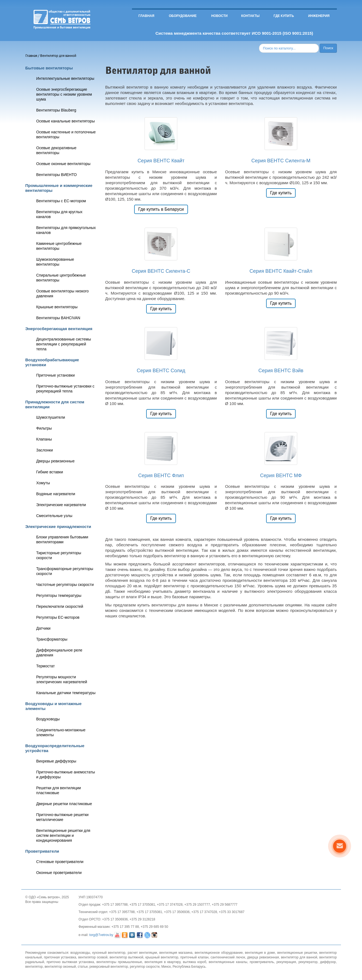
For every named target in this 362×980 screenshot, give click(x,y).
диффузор (328, 962)
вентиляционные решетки (297, 953)
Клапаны (44, 439)
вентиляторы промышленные (119, 962)
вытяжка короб (195, 962)
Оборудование (183, 16)
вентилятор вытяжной (126, 957)
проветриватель (262, 962)
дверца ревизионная (263, 957)
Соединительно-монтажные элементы (61, 732)
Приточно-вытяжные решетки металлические (63, 817)
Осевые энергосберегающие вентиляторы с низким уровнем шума (64, 94)
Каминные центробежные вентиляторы (59, 246)
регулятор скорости (145, 967)
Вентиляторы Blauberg (56, 110)
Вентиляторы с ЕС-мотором (61, 201)
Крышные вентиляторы (57, 307)
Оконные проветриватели (59, 873)
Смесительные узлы (54, 516)
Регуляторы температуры (59, 595)
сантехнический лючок (228, 957)
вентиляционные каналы (228, 962)
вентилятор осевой (93, 957)
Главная (146, 16)
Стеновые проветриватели (60, 862)
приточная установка (60, 957)
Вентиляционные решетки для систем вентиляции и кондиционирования (63, 835)
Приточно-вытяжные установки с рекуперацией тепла (65, 389)
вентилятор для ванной (299, 957)
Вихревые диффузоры (56, 761)
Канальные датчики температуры (66, 693)
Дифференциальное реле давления (59, 653)
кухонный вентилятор (109, 953)
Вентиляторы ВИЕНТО (57, 175)
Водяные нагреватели (56, 494)
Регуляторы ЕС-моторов (58, 617)
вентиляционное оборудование (219, 953)
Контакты (250, 16)
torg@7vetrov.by (101, 935)
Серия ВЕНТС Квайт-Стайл (281, 271)
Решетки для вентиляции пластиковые (59, 790)
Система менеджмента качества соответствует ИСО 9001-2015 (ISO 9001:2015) (234, 33)
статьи (83, 967)
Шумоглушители (51, 417)
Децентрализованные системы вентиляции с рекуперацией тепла (64, 344)
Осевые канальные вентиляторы (66, 121)
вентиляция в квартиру (162, 962)
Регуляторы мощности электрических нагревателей (62, 679)
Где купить (284, 16)
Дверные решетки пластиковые (64, 804)
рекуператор (308, 962)
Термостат (46, 666)
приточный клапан (194, 957)
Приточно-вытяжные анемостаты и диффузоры (66, 774)
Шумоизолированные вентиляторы (55, 262)
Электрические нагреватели (61, 505)
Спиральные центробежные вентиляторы (61, 278)
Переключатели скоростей (60, 606)
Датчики (43, 628)
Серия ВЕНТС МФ (281, 476)
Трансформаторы (52, 639)
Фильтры (44, 428)
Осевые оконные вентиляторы (64, 164)
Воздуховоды (48, 719)
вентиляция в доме (260, 953)
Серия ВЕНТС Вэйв (281, 371)
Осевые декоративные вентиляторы (56, 150)
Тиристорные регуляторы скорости (59, 555)
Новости (219, 16)
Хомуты (43, 483)
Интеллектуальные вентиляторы (65, 78)
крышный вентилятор (162, 957)
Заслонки (45, 450)
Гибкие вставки (50, 472)
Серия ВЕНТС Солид (161, 371)
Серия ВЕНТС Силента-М (281, 161)
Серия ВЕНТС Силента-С (161, 271)
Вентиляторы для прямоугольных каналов (66, 230)
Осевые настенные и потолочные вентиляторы (66, 134)
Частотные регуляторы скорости (65, 585)
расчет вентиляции (142, 953)
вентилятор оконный (60, 967)
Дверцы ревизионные (55, 461)
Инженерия (319, 16)
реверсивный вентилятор (109, 967)
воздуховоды (80, 953)
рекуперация (286, 962)
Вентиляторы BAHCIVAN (58, 318)
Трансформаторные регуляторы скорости (65, 571)
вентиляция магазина (176, 953)
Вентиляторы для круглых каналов (59, 214)
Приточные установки (56, 375)
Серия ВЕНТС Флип (161, 476)
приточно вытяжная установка (70, 962)
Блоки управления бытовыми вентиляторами (62, 539)
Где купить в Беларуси (161, 209)
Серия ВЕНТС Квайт (161, 161)
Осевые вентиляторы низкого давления (63, 294)
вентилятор (34, 967)
